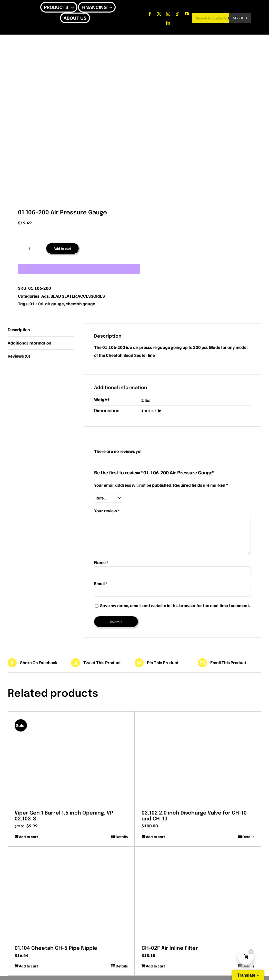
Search (240, 18)
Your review (107, 511)
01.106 (36, 304)
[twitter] (159, 14)
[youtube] (187, 14)
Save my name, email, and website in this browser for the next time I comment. (175, 605)
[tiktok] (177, 14)
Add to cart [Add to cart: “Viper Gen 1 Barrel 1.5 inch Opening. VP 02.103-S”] (28, 837)
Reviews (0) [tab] (19, 356)
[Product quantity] (29, 248)
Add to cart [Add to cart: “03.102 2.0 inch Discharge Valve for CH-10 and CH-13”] (155, 837)
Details (122, 837)
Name (101, 562)
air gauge (54, 304)
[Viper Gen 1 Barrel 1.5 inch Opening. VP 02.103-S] (71, 759)
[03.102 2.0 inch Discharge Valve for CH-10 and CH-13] (198, 759)
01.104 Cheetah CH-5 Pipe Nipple (56, 948)
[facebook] (150, 14)
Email (101, 583)
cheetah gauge (80, 304)
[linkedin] (168, 23)
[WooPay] (79, 269)
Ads (45, 296)
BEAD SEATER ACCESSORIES (78, 296)
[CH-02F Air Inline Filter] (198, 894)
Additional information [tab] (29, 343)
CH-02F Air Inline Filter (170, 948)
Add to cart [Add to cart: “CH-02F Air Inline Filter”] (155, 966)
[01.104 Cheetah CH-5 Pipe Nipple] (71, 894)
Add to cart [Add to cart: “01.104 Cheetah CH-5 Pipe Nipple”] (28, 966)
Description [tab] (19, 330)
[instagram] (168, 14)
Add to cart (62, 248)
